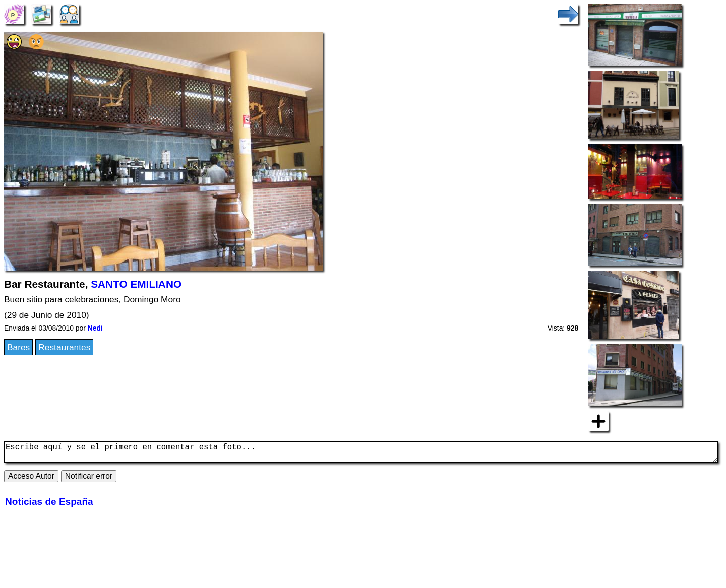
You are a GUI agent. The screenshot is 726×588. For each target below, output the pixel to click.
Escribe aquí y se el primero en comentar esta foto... (361, 454)
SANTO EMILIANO (136, 284)
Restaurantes (64, 347)
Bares (18, 347)
